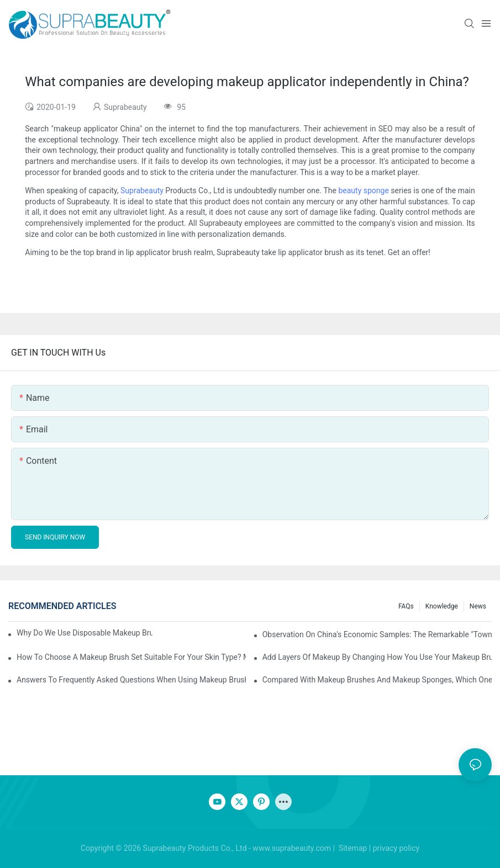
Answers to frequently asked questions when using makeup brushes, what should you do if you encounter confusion (131, 680)
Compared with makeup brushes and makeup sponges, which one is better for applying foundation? (377, 680)
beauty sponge (363, 190)
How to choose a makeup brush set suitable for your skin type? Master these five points (131, 657)
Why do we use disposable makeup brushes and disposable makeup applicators (85, 633)
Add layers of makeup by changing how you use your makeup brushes (377, 657)
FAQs (406, 606)
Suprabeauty (142, 190)
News (478, 606)
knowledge (442, 606)
